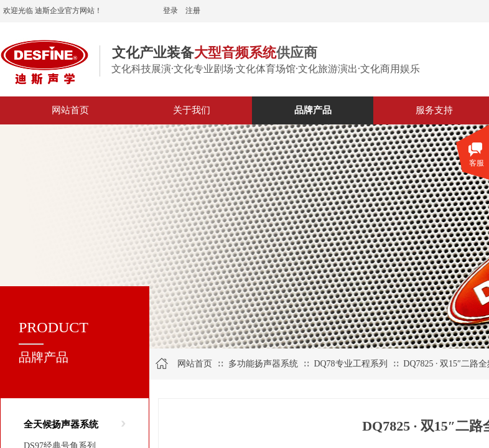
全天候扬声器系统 (61, 424)
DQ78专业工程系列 (350, 364)
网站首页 (195, 364)
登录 (170, 11)
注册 (193, 11)
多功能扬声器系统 (263, 364)
